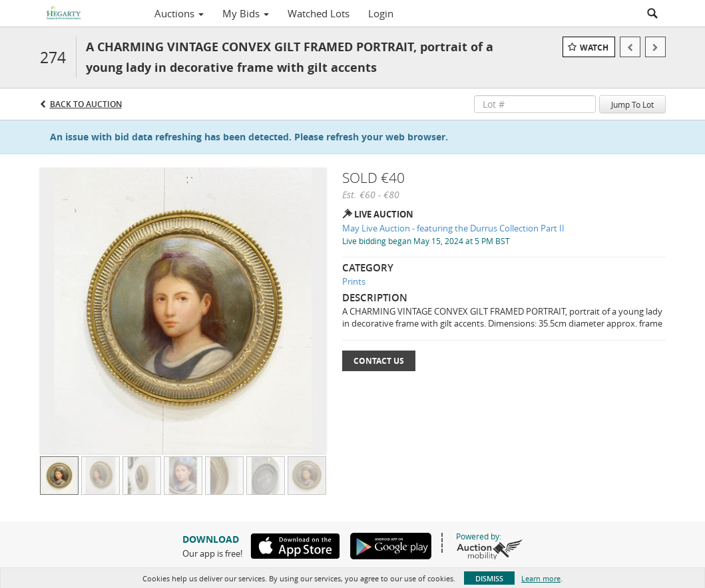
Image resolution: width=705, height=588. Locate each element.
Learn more (541, 578)
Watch (594, 48)
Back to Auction (86, 104)
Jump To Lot (632, 104)
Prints (354, 281)
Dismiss (489, 578)
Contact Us (379, 361)
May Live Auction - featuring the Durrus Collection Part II (453, 228)
